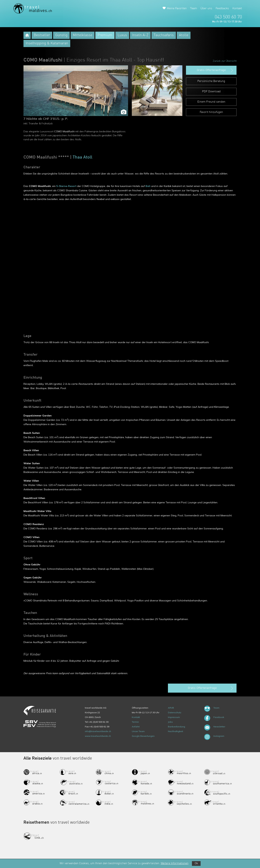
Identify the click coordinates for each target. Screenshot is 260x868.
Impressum (174, 717)
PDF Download (211, 92)
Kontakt (237, 9)
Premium (105, 35)
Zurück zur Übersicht (225, 61)
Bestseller (42, 35)
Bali (148, 186)
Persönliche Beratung (211, 81)
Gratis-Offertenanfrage (215, 70)
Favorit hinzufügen (211, 112)
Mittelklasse (83, 35)
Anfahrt (136, 727)
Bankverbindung (176, 727)
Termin (135, 722)
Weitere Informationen (175, 863)
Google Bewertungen (143, 736)
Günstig (61, 35)
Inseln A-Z (140, 35)
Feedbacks (222, 9)
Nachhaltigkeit (175, 731)
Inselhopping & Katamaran (47, 43)
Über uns (206, 9)
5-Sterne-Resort (66, 186)
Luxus (122, 35)
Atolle (184, 35)
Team (194, 9)
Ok (196, 863)
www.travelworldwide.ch (98, 736)
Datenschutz (175, 712)
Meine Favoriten (177, 9)
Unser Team (138, 731)
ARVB (171, 708)
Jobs (170, 722)
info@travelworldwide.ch (98, 731)
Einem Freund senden (211, 102)
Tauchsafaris (164, 35)
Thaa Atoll (82, 157)
